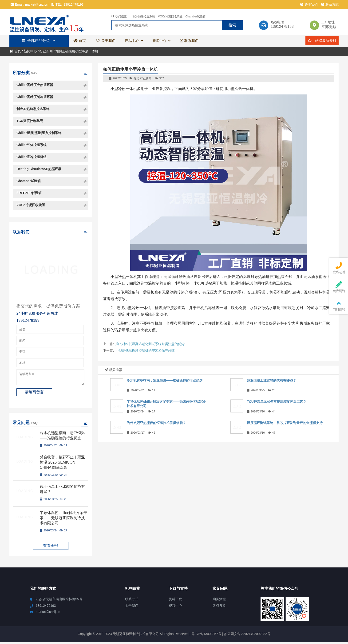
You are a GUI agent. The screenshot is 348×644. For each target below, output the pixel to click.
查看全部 (51, 548)
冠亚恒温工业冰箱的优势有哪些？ (272, 380)
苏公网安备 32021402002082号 (247, 636)
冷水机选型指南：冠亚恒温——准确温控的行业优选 (165, 380)
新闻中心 (30, 51)
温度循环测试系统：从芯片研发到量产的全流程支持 (285, 423)
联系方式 (330, 4)
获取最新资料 (322, 40)
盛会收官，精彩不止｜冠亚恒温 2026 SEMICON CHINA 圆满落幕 (62, 464)
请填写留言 (51, 378)
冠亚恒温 (49, 22)
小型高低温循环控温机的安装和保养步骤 (145, 351)
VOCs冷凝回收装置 (170, 16)
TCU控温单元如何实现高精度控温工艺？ (277, 402)
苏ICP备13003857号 (206, 636)
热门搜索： (121, 16)
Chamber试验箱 (195, 16)
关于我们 (309, 4)
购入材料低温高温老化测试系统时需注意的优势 (150, 344)
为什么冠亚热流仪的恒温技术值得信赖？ (156, 423)
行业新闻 (46, 51)
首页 (15, 51)
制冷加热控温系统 (144, 16)
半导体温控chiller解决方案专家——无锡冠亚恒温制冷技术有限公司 (63, 520)
